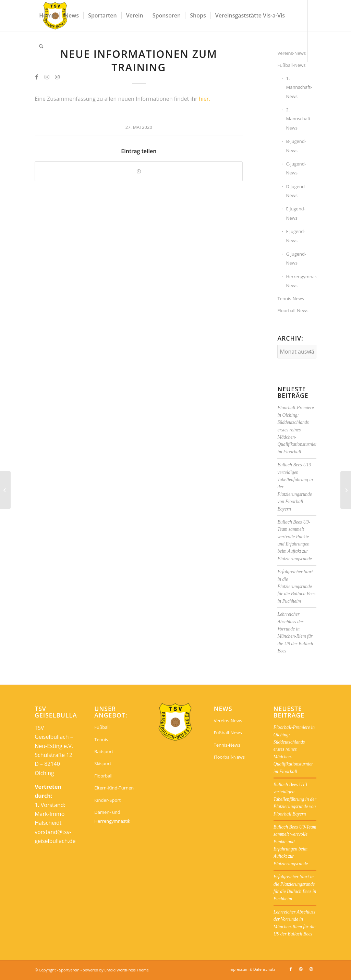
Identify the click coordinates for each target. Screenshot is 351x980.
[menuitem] (47, 15)
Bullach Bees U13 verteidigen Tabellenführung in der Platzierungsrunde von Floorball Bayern (295, 799)
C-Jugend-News (296, 168)
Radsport (104, 751)
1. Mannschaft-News (299, 87)
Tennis (101, 739)
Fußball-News (291, 65)
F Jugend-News (295, 236)
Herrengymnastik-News (301, 281)
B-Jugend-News (296, 146)
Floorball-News (293, 310)
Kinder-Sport (107, 800)
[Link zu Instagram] (47, 77)
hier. (205, 99)
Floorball (103, 776)
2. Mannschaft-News (299, 119)
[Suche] (41, 46)
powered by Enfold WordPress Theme (116, 970)
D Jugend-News (296, 191)
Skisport (103, 763)
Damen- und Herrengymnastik (112, 817)
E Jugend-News (296, 213)
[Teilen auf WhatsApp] (139, 171)
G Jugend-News (296, 258)
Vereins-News (228, 721)
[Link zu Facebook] (37, 77)
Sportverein (69, 970)
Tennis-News (291, 298)
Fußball (102, 727)
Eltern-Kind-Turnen (114, 788)
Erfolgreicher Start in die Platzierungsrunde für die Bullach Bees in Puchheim (296, 586)
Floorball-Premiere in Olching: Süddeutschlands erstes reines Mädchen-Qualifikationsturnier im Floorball (297, 430)
